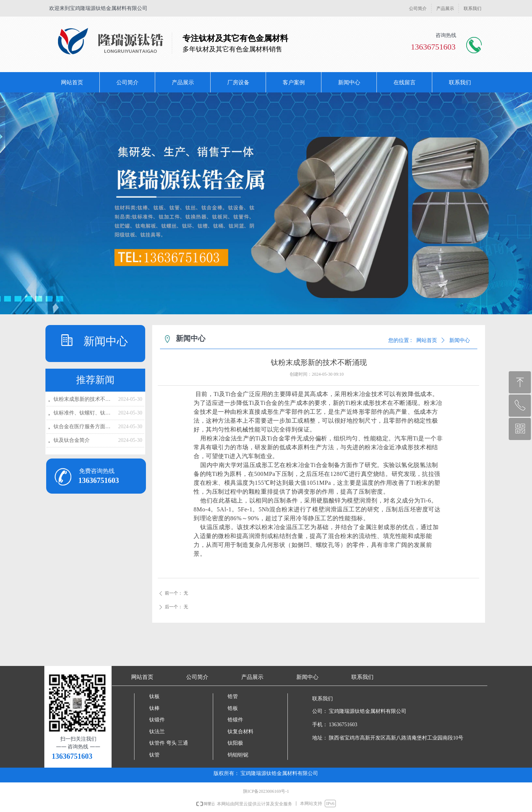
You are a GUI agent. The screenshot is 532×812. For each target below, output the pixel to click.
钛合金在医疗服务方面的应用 (84, 427)
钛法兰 (157, 732)
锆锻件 (235, 720)
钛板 (154, 696)
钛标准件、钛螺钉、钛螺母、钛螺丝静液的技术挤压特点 (84, 413)
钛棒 (154, 708)
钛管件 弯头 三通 (169, 743)
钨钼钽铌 (238, 755)
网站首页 (427, 340)
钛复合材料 (241, 732)
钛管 (154, 755)
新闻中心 (460, 340)
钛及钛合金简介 (72, 440)
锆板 (233, 708)
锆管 (233, 696)
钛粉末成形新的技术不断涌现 (84, 399)
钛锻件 (157, 720)
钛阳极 (235, 743)
